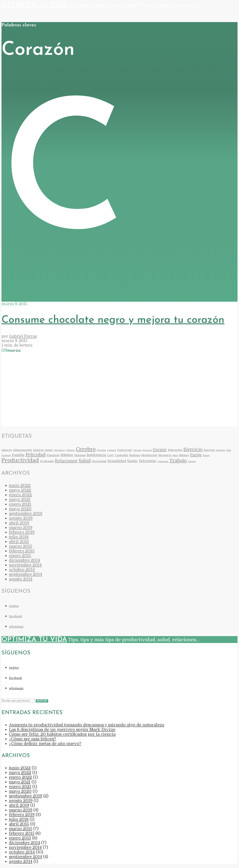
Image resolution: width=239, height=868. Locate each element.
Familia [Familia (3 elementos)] (18, 455)
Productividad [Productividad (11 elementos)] (20, 460)
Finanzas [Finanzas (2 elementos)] (53, 455)
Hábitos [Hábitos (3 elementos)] (67, 455)
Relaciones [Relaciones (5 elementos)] (66, 461)
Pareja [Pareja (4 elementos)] (196, 455)
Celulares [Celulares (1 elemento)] (70, 450)
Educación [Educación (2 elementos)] (175, 450)
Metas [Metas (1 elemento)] (175, 456)
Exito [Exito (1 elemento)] (229, 450)
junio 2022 (20, 485)
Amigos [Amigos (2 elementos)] (38, 450)
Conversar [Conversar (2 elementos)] (125, 450)
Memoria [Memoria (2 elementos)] (165, 455)
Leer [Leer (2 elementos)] (111, 455)
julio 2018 (19, 537)
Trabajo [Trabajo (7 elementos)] (178, 461)
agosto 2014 (21, 579)
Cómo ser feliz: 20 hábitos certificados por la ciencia (62, 734)
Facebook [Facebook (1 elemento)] (6, 456)
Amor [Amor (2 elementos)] (49, 450)
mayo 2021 (20, 499)
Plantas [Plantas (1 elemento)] (206, 456)
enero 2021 (20, 504)
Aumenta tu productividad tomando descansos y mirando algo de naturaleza (87, 725)
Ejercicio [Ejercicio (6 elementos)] (193, 450)
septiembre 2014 (25, 574)
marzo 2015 (21, 546)
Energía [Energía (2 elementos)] (209, 450)
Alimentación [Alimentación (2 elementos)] (22, 450)
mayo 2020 (20, 509)
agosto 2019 (21, 518)
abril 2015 (19, 542)
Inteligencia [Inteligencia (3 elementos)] (96, 455)
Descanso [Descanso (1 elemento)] (147, 450)
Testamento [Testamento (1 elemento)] (163, 461)
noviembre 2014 (25, 565)
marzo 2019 (21, 528)
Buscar (42, 701)
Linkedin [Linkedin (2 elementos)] (122, 455)
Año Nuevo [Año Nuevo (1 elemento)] (59, 450)
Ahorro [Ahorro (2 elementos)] (7, 450)
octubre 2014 (22, 570)
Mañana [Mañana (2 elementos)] (135, 455)
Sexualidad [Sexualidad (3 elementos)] (117, 461)
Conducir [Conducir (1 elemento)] (112, 450)
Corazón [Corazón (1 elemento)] (137, 450)
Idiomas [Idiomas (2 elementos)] (80, 455)
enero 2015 (20, 556)
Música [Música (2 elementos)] (184, 455)
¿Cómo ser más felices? (32, 739)
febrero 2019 (22, 532)
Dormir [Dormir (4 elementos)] (160, 450)
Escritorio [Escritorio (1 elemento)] (221, 450)
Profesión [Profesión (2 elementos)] (47, 461)
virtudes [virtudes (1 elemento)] (192, 461)
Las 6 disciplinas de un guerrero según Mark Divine (62, 730)
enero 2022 (20, 495)
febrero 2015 (22, 551)
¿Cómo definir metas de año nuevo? (45, 744)
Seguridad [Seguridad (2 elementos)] (99, 461)
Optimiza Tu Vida (34, 5)
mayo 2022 (20, 490)
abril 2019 (19, 523)
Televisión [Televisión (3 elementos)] (147, 461)
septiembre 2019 (26, 513)
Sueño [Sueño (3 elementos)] (132, 461)
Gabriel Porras (23, 336)
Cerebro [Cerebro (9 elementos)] (86, 449)
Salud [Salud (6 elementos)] (85, 461)
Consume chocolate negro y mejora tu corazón (113, 320)
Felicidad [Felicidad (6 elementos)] (36, 455)
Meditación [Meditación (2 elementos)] (149, 455)
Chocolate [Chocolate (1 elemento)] (101, 450)
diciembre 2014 (24, 560)
